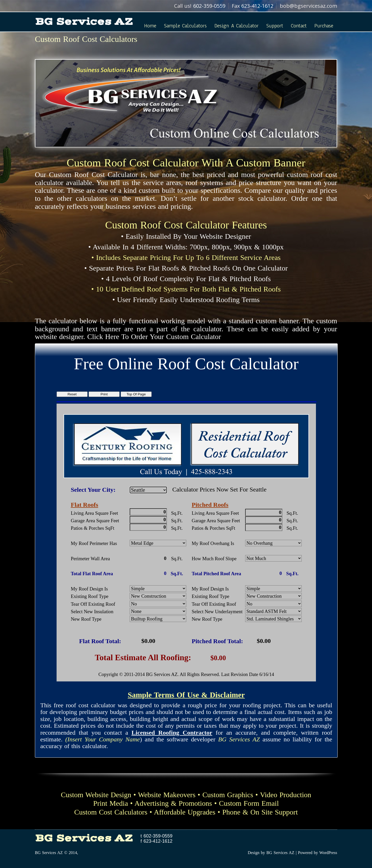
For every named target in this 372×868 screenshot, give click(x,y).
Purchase (324, 26)
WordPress (328, 853)
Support (275, 26)
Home (150, 26)
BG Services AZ (84, 22)
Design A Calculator (237, 26)
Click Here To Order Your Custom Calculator (154, 337)
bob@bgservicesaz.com (308, 6)
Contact (299, 26)
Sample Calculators (185, 26)
